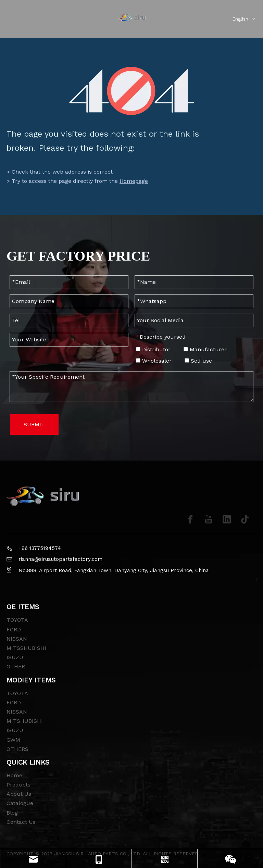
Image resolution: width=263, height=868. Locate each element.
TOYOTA (17, 620)
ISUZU (15, 657)
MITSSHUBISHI (26, 648)
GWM (13, 740)
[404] (132, 91)
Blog (12, 813)
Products (18, 785)
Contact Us (21, 822)
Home (14, 775)
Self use (198, 361)
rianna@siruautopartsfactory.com (60, 559)
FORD (14, 630)
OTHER (16, 666)
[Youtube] (209, 519)
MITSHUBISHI (25, 721)
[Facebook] (190, 519)
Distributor (153, 349)
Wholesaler (154, 361)
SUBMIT (34, 424)
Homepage (134, 181)
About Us (19, 794)
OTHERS (17, 749)
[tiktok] (245, 519)
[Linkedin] (227, 519)
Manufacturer (205, 349)
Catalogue (20, 803)
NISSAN (17, 639)
